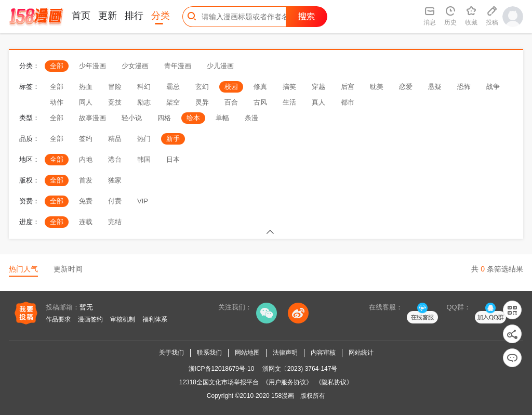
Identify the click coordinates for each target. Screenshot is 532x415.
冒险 (115, 87)
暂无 (86, 307)
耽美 (377, 87)
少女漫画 (135, 66)
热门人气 (23, 269)
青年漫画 (178, 66)
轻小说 (132, 118)
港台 (115, 159)
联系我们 (209, 353)
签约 (86, 139)
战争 (493, 87)
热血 (86, 87)
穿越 (318, 87)
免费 (86, 201)
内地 (86, 159)
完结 (115, 222)
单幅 (222, 118)
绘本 (193, 118)
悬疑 (435, 87)
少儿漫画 (220, 66)
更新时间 (68, 269)
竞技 (115, 102)
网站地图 (247, 353)
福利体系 (155, 319)
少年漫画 (92, 66)
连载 (86, 222)
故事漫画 (92, 118)
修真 (260, 87)
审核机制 (123, 319)
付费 (115, 201)
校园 (231, 87)
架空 (173, 102)
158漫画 (283, 396)
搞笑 (289, 87)
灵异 (202, 102)
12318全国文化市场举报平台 (219, 382)
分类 (161, 16)
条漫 (251, 118)
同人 (86, 102)
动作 (57, 102)
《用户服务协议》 (287, 382)
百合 (231, 102)
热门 (144, 139)
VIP (143, 201)
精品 (115, 139)
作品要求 (58, 319)
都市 (348, 102)
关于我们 (171, 353)
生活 (289, 102)
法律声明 (285, 353)
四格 (164, 118)
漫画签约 (90, 319)
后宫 (348, 87)
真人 (318, 102)
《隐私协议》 (334, 382)
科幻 (144, 87)
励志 (144, 102)
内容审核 (323, 353)
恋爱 (406, 87)
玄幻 (202, 87)
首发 (86, 180)
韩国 (144, 159)
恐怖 (464, 87)
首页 (81, 16)
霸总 (173, 87)
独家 (115, 180)
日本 (173, 159)
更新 (108, 16)
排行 (134, 16)
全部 (57, 66)
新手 (173, 139)
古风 (260, 102)
